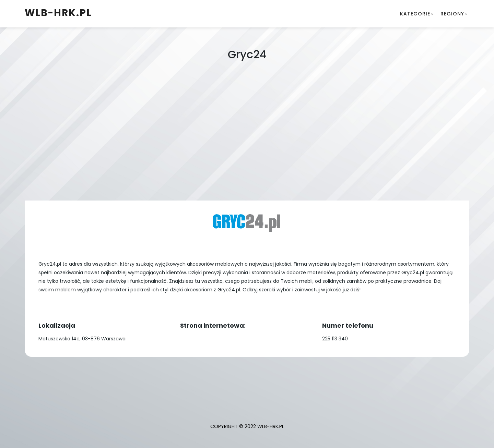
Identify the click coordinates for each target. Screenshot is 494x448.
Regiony (452, 14)
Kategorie (415, 14)
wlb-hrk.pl (58, 13)
